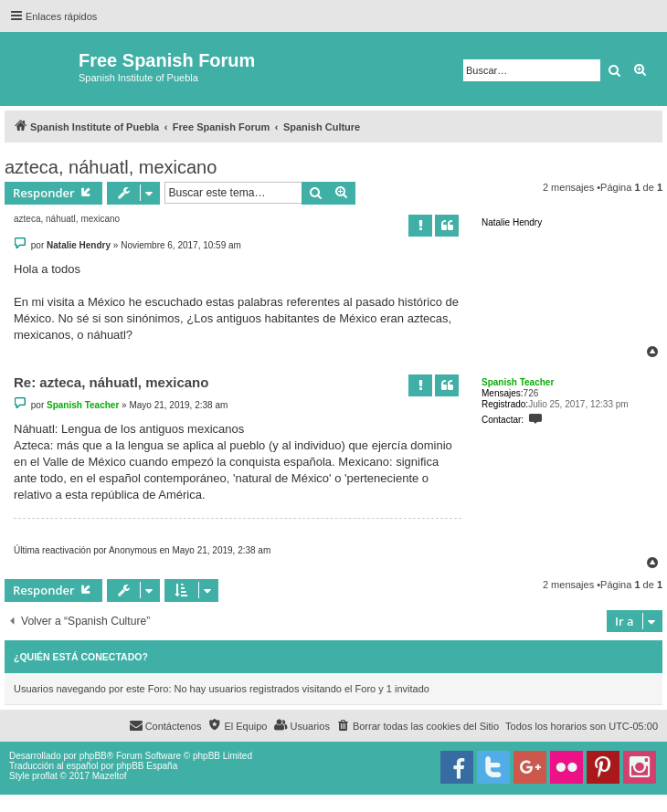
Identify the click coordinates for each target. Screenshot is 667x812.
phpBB (93, 756)
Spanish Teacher (518, 382)
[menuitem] (418, 726)
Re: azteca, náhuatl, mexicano (111, 382)
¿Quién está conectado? (81, 657)
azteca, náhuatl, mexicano (111, 167)
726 (531, 393)
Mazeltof (110, 776)
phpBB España (147, 766)
